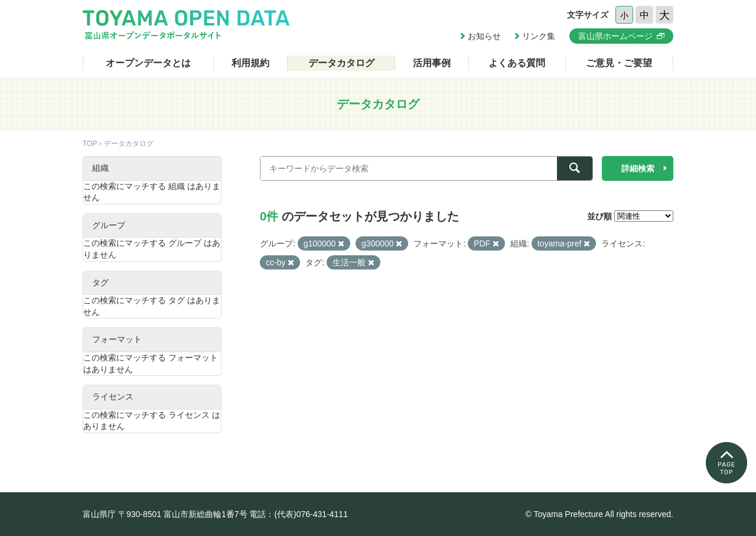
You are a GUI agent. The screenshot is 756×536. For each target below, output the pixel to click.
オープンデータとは (148, 63)
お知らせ (484, 36)
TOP (90, 144)
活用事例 (432, 63)
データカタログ (341, 63)
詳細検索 (638, 168)
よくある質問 (517, 63)
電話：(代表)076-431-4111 (299, 514)
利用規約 (250, 63)
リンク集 (539, 36)
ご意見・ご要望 (619, 63)
